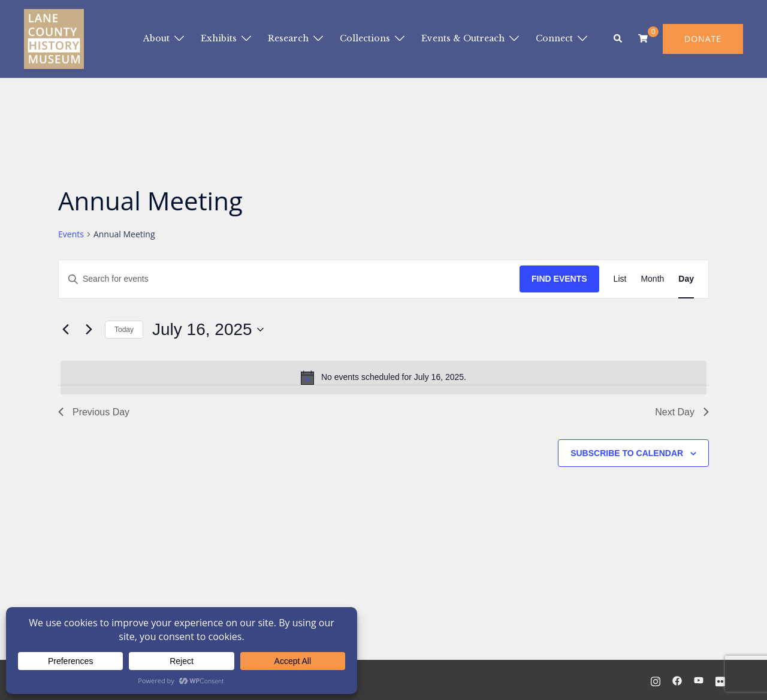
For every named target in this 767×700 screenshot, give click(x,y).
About (156, 38)
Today (124, 330)
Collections (365, 38)
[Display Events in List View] (620, 279)
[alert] (383, 378)
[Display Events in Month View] (652, 279)
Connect (554, 38)
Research (288, 38)
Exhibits (219, 38)
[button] (618, 39)
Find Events (559, 279)
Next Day (682, 412)
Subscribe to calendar (627, 453)
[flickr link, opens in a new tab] (720, 680)
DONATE (703, 39)
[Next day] (89, 330)
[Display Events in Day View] (686, 279)
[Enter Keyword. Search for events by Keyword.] (289, 279)
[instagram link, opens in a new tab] (656, 680)
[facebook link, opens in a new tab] (677, 680)
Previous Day (94, 412)
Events (71, 234)
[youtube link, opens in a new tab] (699, 680)
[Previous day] (65, 330)
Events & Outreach (463, 38)
